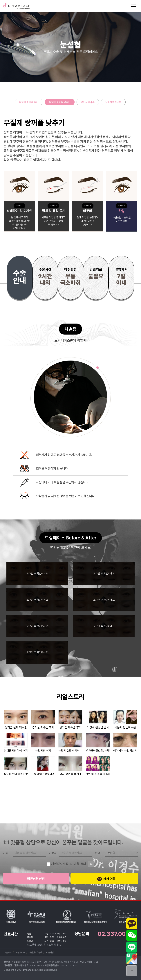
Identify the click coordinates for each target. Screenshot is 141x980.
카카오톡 (106, 879)
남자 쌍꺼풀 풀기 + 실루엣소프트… (70, 774)
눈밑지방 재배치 (113, 102)
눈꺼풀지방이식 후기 (16, 751)
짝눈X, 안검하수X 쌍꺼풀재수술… (16, 774)
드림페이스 (17, 5)
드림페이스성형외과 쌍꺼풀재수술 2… (43, 774)
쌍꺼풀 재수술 (88, 102)
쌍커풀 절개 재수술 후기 (16, 727)
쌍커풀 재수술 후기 (70, 727)
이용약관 (50, 953)
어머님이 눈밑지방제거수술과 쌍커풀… (125, 751)
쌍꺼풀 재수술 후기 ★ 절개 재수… (43, 727)
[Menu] (134, 6)
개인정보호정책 (36, 953)
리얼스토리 (70, 697)
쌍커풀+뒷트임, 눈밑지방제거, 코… (98, 751)
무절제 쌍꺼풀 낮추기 (60, 102)
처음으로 (8, 953)
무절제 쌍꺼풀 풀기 (29, 102)
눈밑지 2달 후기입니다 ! (70, 751)
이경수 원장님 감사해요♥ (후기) (98, 727)
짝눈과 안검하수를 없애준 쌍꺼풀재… (125, 727)
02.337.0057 (115, 934)
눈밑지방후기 (43, 751)
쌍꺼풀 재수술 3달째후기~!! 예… (98, 774)
